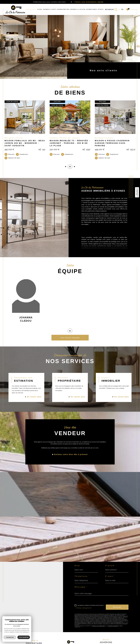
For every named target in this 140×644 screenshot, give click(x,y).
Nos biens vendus (91, 9)
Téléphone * (82, 576)
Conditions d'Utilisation (113, 626)
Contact (137, 192)
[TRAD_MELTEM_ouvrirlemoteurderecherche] (111, 9)
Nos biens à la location (78, 9)
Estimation (101, 9)
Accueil (40, 9)
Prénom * (111, 566)
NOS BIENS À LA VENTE (49, 9)
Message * (81, 587)
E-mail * (110, 576)
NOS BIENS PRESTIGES (63, 9)
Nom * (78, 566)
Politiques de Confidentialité (99, 626)
